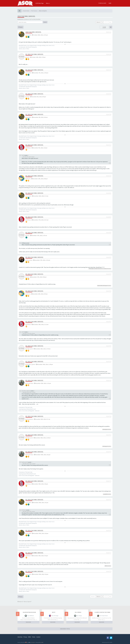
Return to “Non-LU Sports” (25, 602)
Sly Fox (31, 19)
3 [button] (107, 22)
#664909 (109, 346)
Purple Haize (30, 383)
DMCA (30, 637)
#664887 (109, 217)
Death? (54, 612)
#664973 (109, 481)
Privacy (25, 637)
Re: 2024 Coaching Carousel (34, 54)
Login (110, 3)
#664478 (109, 70)
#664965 (109, 435)
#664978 (109, 571)
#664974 (109, 500)
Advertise (20, 637)
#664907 (109, 322)
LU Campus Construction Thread (102, 612)
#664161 (109, 32)
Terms (34, 637)
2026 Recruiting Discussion (29, 612)
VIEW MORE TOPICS (65, 629)
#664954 (109, 380)
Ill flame (29, 148)
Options (93, 596)
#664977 (109, 553)
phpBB (42, 642)
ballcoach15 (100, 286)
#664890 (109, 233)
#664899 (109, 274)
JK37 (28, 57)
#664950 (109, 362)
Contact (38, 637)
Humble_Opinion (31, 364)
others (105, 269)
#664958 (109, 416)
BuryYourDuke (37, 19)
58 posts (98, 22)
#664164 (109, 54)
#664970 (109, 452)
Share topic (104, 28)
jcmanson (26, 19)
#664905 (109, 291)
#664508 (109, 114)
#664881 (109, 193)
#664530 (109, 176)
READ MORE (28, 622)
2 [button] (105, 22)
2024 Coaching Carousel (26, 16)
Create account (102, 3)
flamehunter (30, 419)
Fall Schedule (78, 612)
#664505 (109, 94)
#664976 (109, 531)
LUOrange (105, 286)
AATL (28, 236)
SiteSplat (33, 642)
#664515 (109, 145)
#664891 (109, 257)
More (48, 3)
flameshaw (30, 260)
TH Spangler (91, 269)
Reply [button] (20, 27)
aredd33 (29, 35)
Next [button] (110, 22)
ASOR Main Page (40, 3)
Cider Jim (100, 269)
